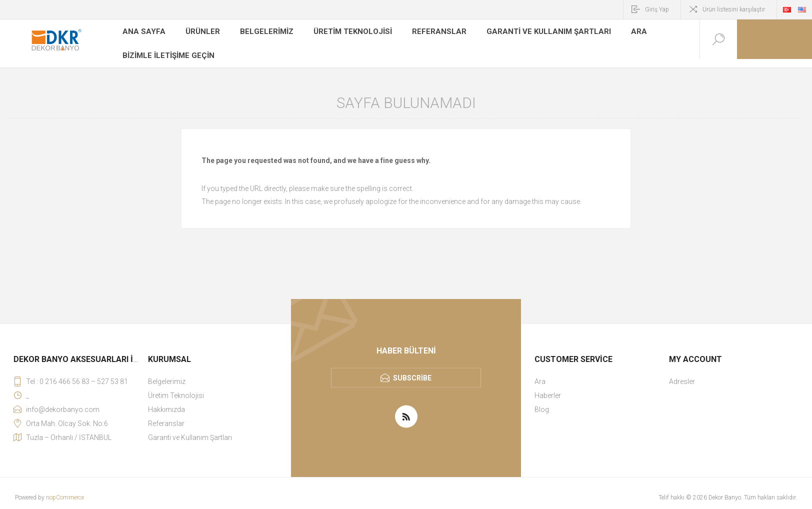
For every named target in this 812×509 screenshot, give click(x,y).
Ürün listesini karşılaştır (734, 9)
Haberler (548, 387)
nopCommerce (65, 489)
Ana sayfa (141, 32)
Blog (542, 401)
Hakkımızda (166, 401)
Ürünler (197, 32)
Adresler (682, 373)
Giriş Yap (657, 9)
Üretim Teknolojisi (344, 32)
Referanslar (426, 32)
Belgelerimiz (260, 32)
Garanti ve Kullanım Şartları (529, 32)
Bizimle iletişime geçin (166, 47)
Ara (614, 32)
